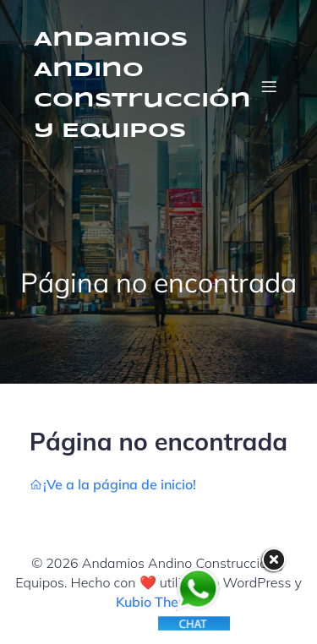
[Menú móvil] (269, 86)
